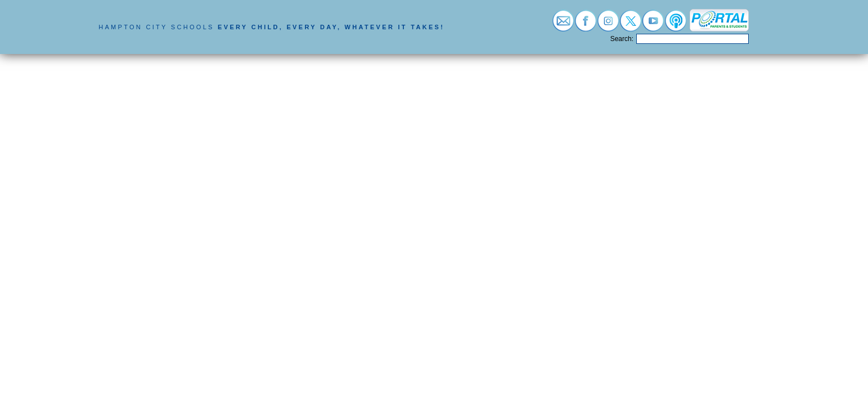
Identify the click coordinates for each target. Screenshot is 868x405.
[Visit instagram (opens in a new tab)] (608, 25)
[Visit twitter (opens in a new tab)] (631, 25)
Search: (622, 39)
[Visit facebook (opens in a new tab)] (586, 25)
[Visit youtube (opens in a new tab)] (653, 25)
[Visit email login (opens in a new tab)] (563, 25)
